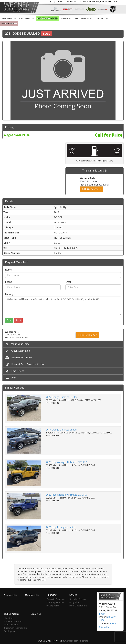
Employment (10, 631)
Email (68, 282)
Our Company (83, 18)
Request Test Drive (18, 357)
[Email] (93, 287)
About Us (9, 618)
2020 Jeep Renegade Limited (61, 527)
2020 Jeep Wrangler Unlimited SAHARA (66, 495)
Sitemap (84, 641)
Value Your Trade (17, 344)
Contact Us (101, 18)
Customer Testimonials (15, 628)
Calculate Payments (56, 599)
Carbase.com (72, 641)
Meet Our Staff (11, 625)
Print (11, 378)
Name (8, 270)
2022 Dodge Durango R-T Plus (62, 397)
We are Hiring (9, 23)
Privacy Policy (53, 606)
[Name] (63, 275)
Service (65, 18)
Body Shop (75, 602)
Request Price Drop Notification (25, 364)
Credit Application (17, 351)
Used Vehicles (27, 18)
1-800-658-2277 (91, 189)
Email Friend (15, 371)
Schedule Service (78, 599)
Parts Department (78, 606)
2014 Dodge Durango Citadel (61, 430)
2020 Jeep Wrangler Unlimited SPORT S (67, 462)
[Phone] (33, 287)
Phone (9, 282)
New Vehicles (9, 18)
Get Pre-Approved (47, 18)
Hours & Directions (13, 621)
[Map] (102, 614)
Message (10, 294)
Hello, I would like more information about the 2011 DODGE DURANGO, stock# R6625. (63, 306)
